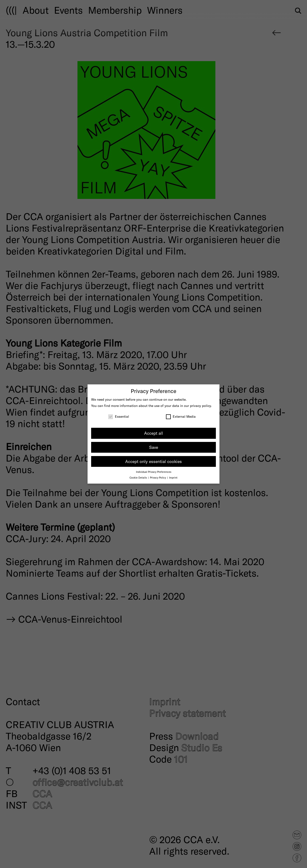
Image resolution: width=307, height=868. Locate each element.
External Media (181, 416)
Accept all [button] (154, 433)
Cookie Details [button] (139, 477)
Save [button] (154, 447)
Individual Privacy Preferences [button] (154, 472)
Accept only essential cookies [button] (153, 461)
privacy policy (200, 406)
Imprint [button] (173, 477)
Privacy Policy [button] (158, 477)
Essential (119, 416)
